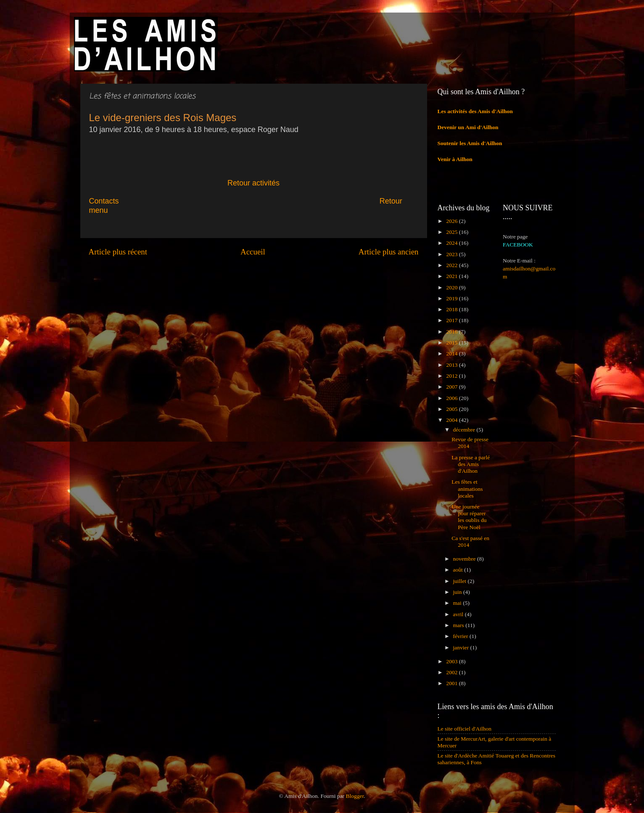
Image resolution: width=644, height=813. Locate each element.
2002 (452, 672)
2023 (452, 254)
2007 (452, 387)
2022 (452, 265)
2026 (452, 221)
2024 (452, 243)
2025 (452, 232)
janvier (462, 647)
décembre (465, 430)
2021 (452, 276)
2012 (452, 376)
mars (459, 625)
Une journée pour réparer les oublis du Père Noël (469, 517)
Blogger (355, 796)
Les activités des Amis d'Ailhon (475, 111)
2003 (452, 661)
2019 (452, 298)
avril (459, 614)
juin (458, 592)
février (461, 636)
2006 (452, 398)
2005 (452, 409)
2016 (452, 332)
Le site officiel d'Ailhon (465, 729)
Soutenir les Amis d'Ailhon (470, 143)
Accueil (253, 252)
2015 (452, 343)
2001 (452, 683)
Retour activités (253, 183)
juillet (461, 581)
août (459, 570)
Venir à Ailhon (455, 159)
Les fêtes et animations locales (467, 489)
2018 (452, 309)
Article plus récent (118, 252)
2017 (452, 320)
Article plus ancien (389, 252)
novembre (465, 559)
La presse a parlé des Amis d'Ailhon (471, 464)
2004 (452, 420)
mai (458, 603)
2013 (452, 365)
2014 (452, 354)
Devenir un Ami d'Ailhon (468, 127)
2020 (452, 287)
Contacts (157, 201)
